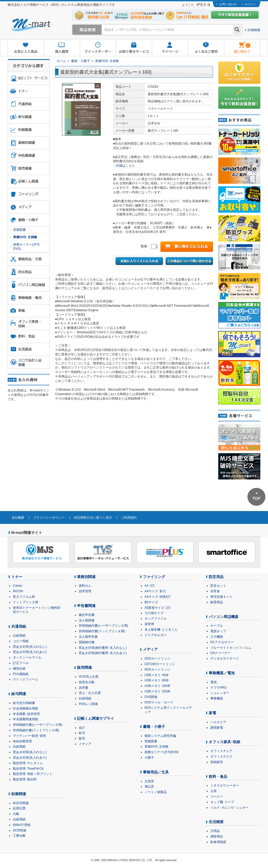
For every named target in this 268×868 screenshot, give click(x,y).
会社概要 (18, 518)
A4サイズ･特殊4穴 (158, 597)
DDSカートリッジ (157, 658)
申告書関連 (86, 606)
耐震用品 (217, 602)
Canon (18, 586)
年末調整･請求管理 (26, 714)
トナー (17, 577)
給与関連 (19, 694)
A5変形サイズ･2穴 (158, 608)
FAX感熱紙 (21, 674)
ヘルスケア (218, 722)
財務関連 (19, 794)
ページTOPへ (256, 497)
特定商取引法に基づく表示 (93, 518)
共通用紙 (19, 626)
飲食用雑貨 (218, 842)
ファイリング (154, 577)
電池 (214, 682)
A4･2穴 (150, 586)
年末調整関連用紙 (26, 719)
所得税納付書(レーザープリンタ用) (38, 725)
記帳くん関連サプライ (96, 718)
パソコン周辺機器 (224, 617)
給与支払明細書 (24, 703)
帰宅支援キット (221, 597)
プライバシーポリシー (49, 518)
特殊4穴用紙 (22, 825)
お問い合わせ (228, 4)
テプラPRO (219, 688)
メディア (85, 744)
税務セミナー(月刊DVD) (26, 247)
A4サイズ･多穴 (155, 591)
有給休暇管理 (22, 741)
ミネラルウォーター (225, 785)
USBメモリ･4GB (157, 675)
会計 (82, 728)
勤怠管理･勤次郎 (25, 779)
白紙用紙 (19, 636)
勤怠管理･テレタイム (28, 763)
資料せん (85, 586)
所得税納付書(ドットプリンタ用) (36, 730)
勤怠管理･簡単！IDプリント (33, 774)
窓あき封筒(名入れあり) (30, 652)
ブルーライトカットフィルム (231, 648)
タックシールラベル (27, 657)
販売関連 (85, 667)
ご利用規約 (129, 518)
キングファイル (156, 619)
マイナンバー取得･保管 (29, 736)
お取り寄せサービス (134, 48)
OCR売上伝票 (89, 677)
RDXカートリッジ (157, 670)
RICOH (18, 591)
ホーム (61, 61)
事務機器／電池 (222, 673)
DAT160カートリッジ (160, 664)
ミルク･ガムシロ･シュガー (229, 808)
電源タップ (218, 631)
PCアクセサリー (222, 642)
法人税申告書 (88, 637)
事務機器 (217, 698)
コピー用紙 (21, 641)
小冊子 (149, 758)
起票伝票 (19, 808)
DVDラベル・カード (159, 702)
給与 (82, 733)
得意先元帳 (87, 682)
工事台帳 (19, 836)
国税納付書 (87, 642)
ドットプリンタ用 (26, 602)
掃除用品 (217, 836)
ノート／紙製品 (156, 792)
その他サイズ (154, 613)
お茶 (214, 791)
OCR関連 (20, 830)
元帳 (16, 814)
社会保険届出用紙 (26, 708)
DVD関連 (151, 697)
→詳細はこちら (124, 166)
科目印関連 (21, 803)
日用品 (215, 831)
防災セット (218, 586)
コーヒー (217, 796)
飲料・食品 (218, 777)
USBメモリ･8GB (157, 680)
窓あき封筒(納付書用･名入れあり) (103, 653)
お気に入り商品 (26, 48)
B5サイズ (151, 602)
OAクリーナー (220, 653)
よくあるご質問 (206, 48)
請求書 (83, 688)
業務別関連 (86, 577)
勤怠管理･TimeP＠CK (28, 769)
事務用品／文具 (156, 772)
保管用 (149, 624)
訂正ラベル (21, 663)
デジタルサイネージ (225, 658)
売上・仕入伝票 (90, 693)
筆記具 (149, 787)
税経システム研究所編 (160, 736)
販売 (82, 738)
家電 (212, 713)
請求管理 (85, 591)
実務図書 (19, 230)
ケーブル (217, 626)
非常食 (215, 591)
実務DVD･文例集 (107, 61)
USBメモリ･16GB (157, 686)
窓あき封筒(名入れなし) (30, 647)
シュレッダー (220, 693)
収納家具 (217, 762)
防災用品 (216, 577)
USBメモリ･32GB (157, 691)
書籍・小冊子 (81, 61)
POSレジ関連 (88, 704)
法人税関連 (87, 620)
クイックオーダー (98, 48)
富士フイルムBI (24, 597)
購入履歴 (62, 48)
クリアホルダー (156, 635)
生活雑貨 (216, 822)
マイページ (170, 48)
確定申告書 (87, 615)
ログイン (251, 4)
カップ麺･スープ (222, 802)
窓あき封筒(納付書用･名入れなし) (103, 648)
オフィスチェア (221, 751)
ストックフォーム (26, 679)
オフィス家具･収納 (224, 742)
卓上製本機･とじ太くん (161, 630)
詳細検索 (254, 30)
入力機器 (217, 637)
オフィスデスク (221, 757)
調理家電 (217, 728)
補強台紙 (19, 668)
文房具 (149, 781)
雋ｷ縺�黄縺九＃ (237, 44)
